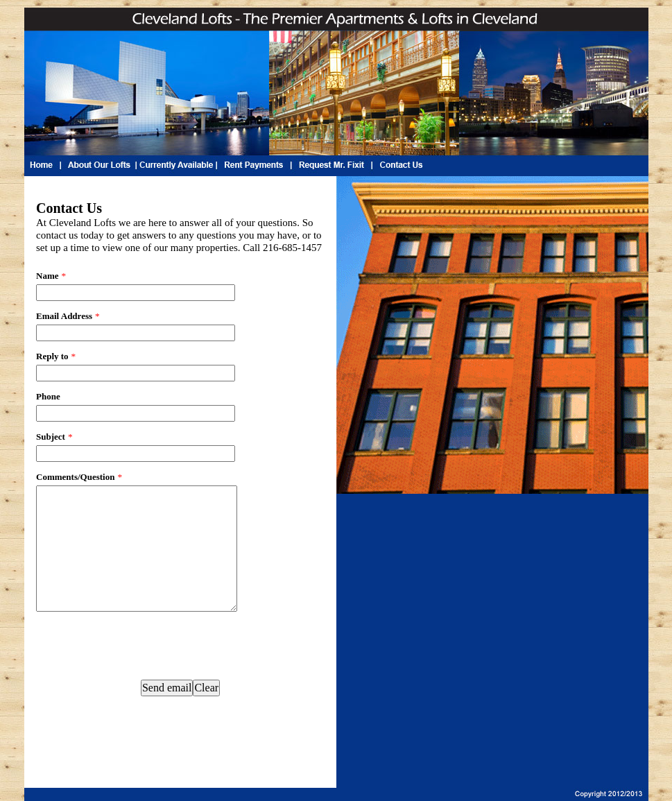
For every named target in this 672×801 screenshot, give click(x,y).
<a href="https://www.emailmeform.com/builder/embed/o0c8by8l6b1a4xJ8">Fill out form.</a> (180, 488)
